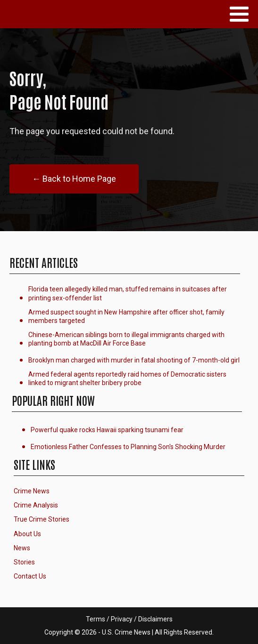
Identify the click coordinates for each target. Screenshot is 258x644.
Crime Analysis (36, 505)
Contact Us (30, 576)
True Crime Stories (42, 519)
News (22, 548)
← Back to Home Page (74, 179)
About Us (27, 534)
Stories (24, 562)
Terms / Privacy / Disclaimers (129, 619)
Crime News (32, 491)
